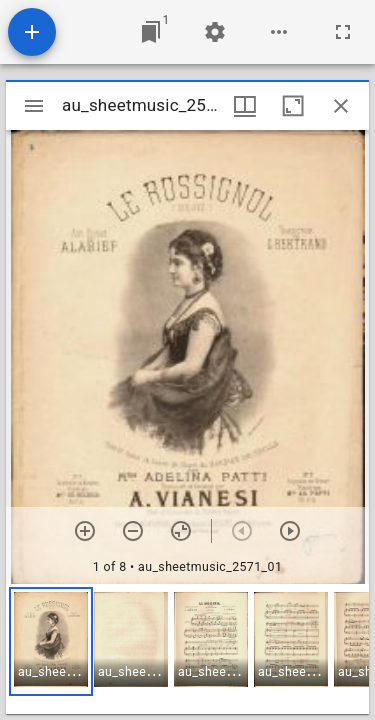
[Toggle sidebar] (34, 106)
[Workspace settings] (215, 32)
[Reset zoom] (181, 531)
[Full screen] (343, 32)
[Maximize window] (293, 106)
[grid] (187, 649)
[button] (51, 641)
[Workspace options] (279, 32)
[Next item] (290, 531)
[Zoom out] (133, 531)
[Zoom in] (85, 531)
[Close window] (341, 106)
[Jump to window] (151, 32)
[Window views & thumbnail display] (245, 106)
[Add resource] (32, 32)
